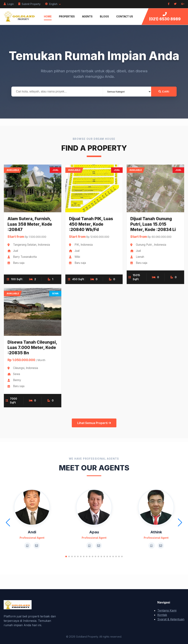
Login (9, 4)
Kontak (162, 615)
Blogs (104, 17)
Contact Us (125, 17)
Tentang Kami (167, 610)
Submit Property (29, 4)
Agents (87, 17)
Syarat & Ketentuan (171, 619)
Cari (164, 92)
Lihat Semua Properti (94, 423)
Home (48, 17)
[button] (66, 556)
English (53, 4)
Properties (67, 17)
